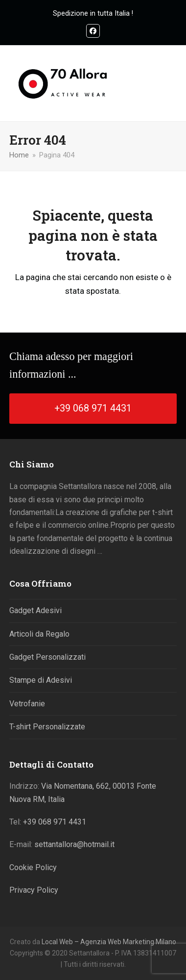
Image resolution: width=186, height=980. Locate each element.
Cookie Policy (33, 867)
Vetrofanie (27, 704)
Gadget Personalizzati (47, 657)
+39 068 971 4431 (55, 822)
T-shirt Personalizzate (47, 727)
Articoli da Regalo (39, 634)
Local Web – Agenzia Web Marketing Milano (109, 942)
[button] (171, 84)
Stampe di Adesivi (41, 680)
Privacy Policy (34, 890)
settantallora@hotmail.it (74, 844)
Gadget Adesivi (35, 610)
